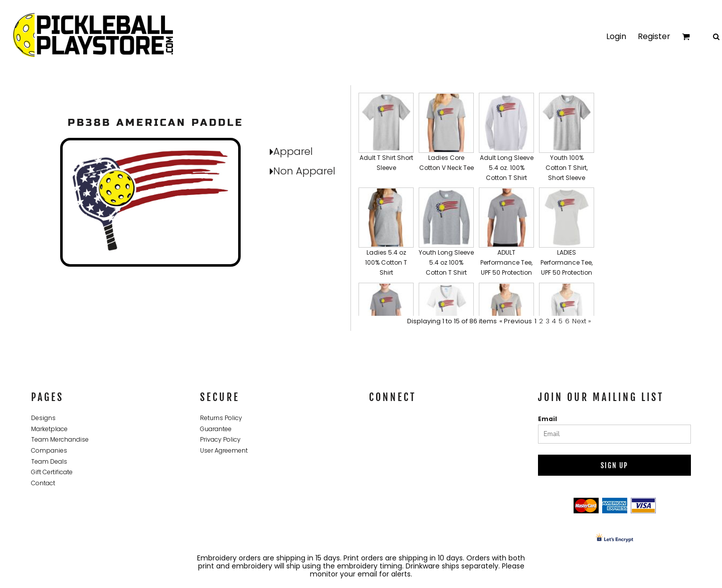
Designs (43, 418)
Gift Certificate (52, 472)
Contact (43, 483)
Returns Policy (221, 418)
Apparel (293, 151)
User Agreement (224, 450)
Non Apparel (304, 171)
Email (548, 419)
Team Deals (49, 461)
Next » (582, 321)
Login (616, 36)
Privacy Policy (220, 439)
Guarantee (216, 429)
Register (654, 36)
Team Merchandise (60, 439)
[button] (386, 138)
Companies (49, 450)
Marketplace (49, 429)
